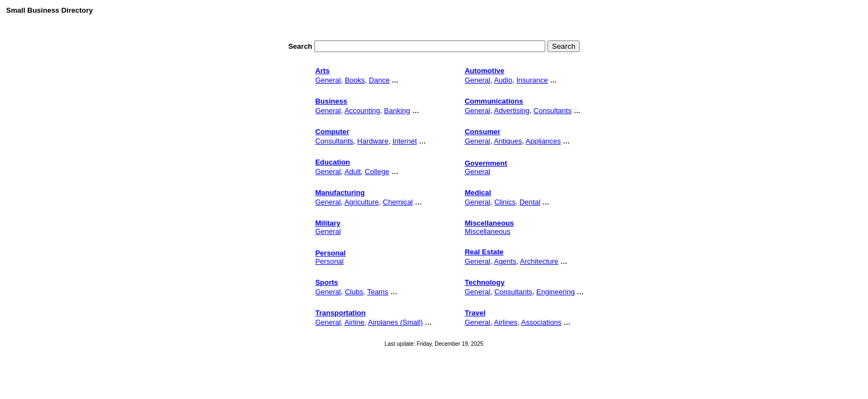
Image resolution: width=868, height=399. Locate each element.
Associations (541, 322)
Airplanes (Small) (396, 322)
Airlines (506, 322)
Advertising (512, 111)
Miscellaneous (487, 231)
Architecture (539, 261)
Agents (505, 261)
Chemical (398, 202)
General (328, 80)
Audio (503, 80)
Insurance (532, 80)
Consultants (553, 111)
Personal (329, 261)
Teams (378, 292)
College (377, 172)
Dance (379, 80)
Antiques (508, 141)
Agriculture (361, 202)
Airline (354, 322)
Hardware (373, 141)
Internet (405, 141)
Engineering (556, 292)
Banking (397, 111)
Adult (353, 172)
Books (355, 80)
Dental (530, 202)
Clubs (354, 292)
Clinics (505, 202)
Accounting (362, 111)
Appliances (543, 141)
